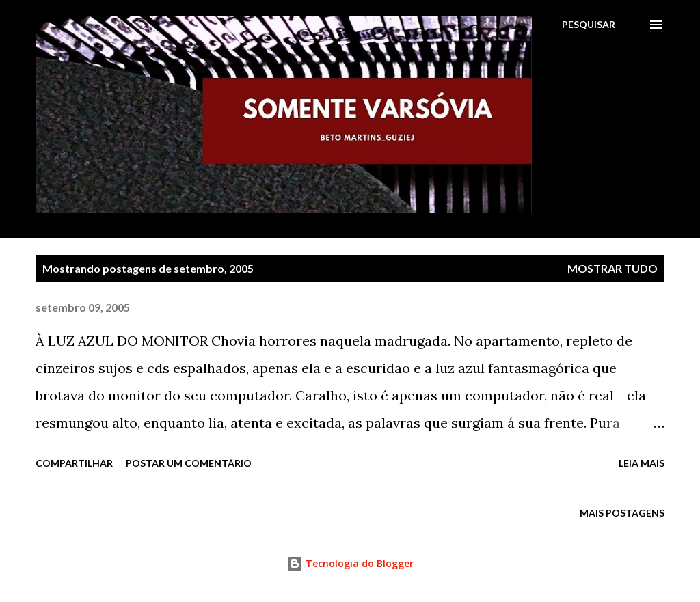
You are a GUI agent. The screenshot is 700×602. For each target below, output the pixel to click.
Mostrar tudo (612, 268)
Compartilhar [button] (74, 463)
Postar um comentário (189, 463)
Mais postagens (622, 513)
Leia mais (642, 463)
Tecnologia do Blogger (350, 563)
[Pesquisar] (589, 25)
